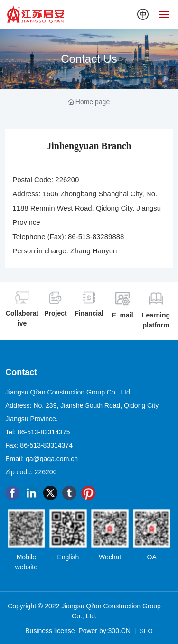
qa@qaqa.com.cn (52, 459)
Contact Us (89, 59)
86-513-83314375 (44, 432)
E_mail (122, 315)
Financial (89, 313)
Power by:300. (100, 631)
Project (55, 313)
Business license (50, 631)
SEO (146, 631)
